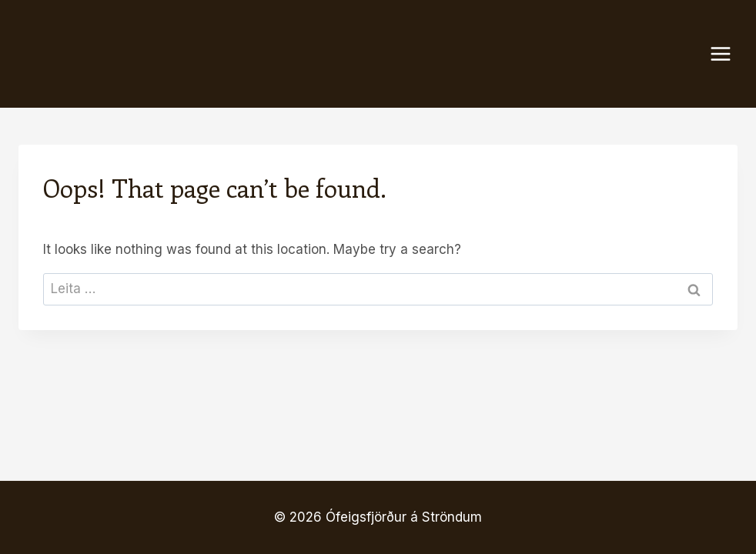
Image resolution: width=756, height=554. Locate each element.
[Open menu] (728, 53)
